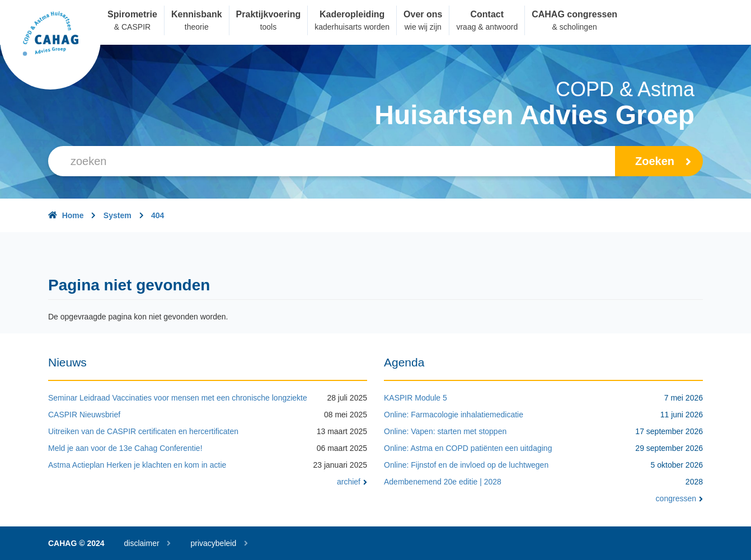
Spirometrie (132, 14)
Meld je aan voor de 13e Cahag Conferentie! (125, 448)
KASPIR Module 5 (416, 398)
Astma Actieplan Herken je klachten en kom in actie (137, 465)
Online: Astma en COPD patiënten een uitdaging (468, 448)
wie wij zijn (423, 27)
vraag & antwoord (487, 27)
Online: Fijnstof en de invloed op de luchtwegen (466, 465)
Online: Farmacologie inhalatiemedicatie (454, 415)
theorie (197, 27)
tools (269, 27)
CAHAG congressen (574, 14)
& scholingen (575, 27)
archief (352, 482)
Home (73, 215)
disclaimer (142, 543)
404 (158, 215)
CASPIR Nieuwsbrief (84, 415)
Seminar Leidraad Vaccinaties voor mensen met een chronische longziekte (178, 398)
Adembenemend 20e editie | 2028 (443, 482)
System (118, 215)
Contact (487, 14)
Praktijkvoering (269, 14)
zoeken (663, 161)
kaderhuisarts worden (352, 27)
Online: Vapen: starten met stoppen (445, 431)
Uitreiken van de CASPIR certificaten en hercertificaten (143, 431)
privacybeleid (213, 543)
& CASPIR (132, 27)
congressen (679, 498)
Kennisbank (197, 14)
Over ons (423, 14)
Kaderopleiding (352, 14)
